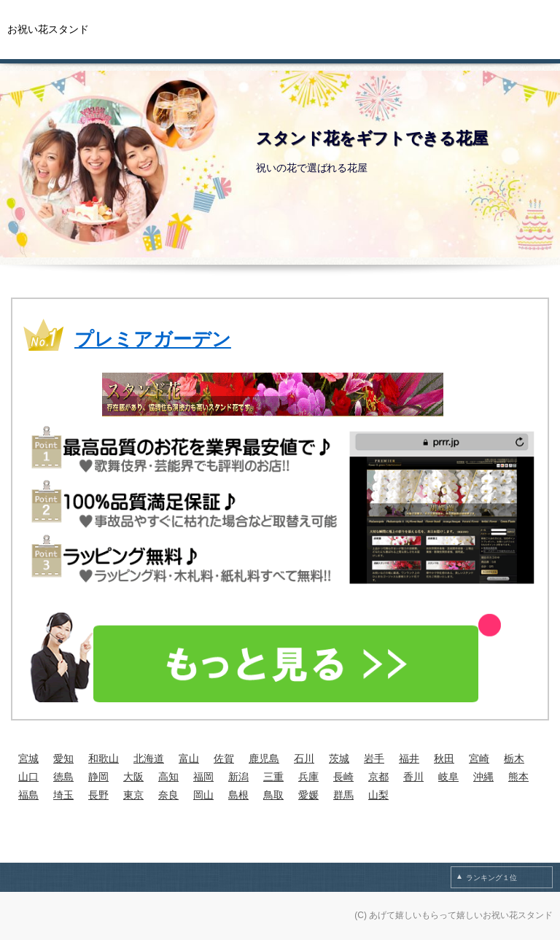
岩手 (374, 758)
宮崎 (479, 758)
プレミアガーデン (153, 339)
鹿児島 (264, 758)
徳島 (63, 777)
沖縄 (483, 777)
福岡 (203, 777)
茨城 (339, 758)
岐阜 (448, 777)
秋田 (444, 758)
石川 (304, 758)
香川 (413, 777)
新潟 (238, 777)
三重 (273, 777)
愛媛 (308, 795)
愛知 (63, 758)
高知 (168, 777)
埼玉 (63, 795)
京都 (378, 777)
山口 (28, 777)
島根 (238, 795)
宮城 (28, 758)
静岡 (98, 777)
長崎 (343, 777)
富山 (189, 758)
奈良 (168, 795)
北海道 (149, 758)
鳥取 (273, 795)
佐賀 (224, 758)
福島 (28, 795)
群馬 (343, 795)
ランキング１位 (491, 878)
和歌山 (104, 758)
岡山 (203, 795)
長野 (98, 795)
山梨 (378, 795)
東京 (133, 795)
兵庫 (308, 777)
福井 (409, 758)
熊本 (518, 777)
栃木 (514, 758)
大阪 (133, 777)
